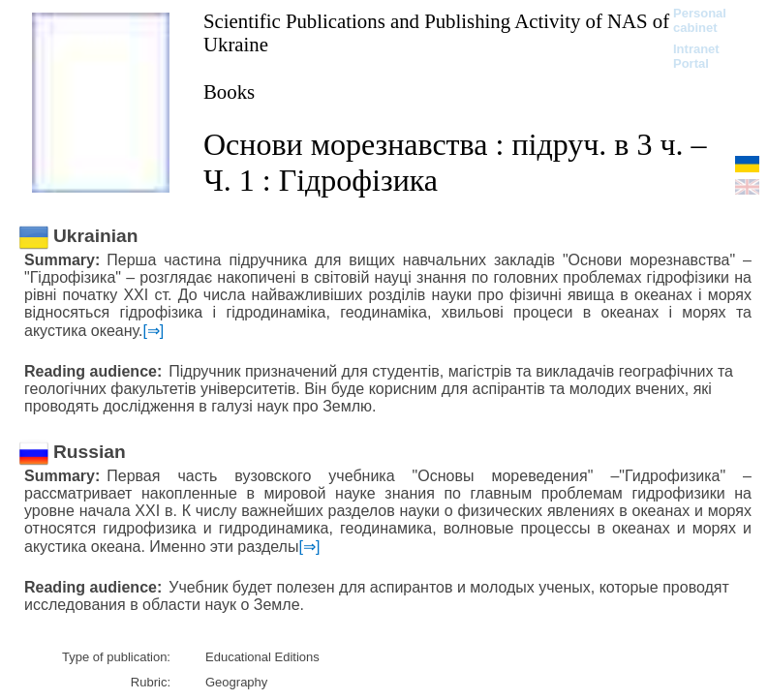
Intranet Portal (696, 56)
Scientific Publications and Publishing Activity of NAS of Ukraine (436, 32)
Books (229, 91)
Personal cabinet (700, 20)
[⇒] (153, 331)
